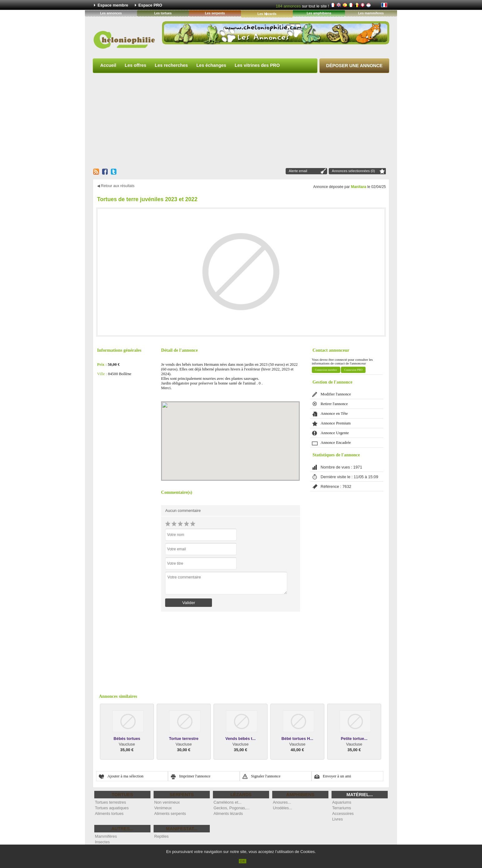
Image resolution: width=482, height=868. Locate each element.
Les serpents (215, 13)
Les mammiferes (371, 13)
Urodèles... (283, 808)
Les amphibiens (319, 13)
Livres (337, 819)
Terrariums (342, 808)
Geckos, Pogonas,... (231, 808)
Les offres (136, 65)
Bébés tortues (127, 739)
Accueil (108, 65)
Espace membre (113, 5)
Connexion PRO (353, 370)
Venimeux (163, 808)
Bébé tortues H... (298, 739)
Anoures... (282, 802)
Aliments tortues (109, 813)
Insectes (102, 842)
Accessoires (343, 813)
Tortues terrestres (111, 802)
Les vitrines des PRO (257, 65)
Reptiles (161, 836)
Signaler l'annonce (266, 776)
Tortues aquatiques (112, 808)
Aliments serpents (170, 813)
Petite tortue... (354, 739)
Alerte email (298, 171)
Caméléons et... (228, 802)
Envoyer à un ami (337, 776)
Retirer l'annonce (334, 404)
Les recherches (171, 65)
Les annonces (111, 13)
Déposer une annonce (354, 66)
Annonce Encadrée (336, 443)
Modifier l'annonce (336, 394)
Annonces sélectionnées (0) (353, 171)
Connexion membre (326, 370)
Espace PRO (150, 5)
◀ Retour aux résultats (116, 186)
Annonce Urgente (335, 433)
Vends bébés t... (241, 739)
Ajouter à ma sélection (125, 776)
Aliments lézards (228, 813)
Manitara (359, 187)
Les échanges (211, 65)
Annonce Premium (336, 423)
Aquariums (342, 802)
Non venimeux (167, 802)
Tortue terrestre (184, 739)
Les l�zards (267, 14)
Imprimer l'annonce (195, 776)
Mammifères (106, 836)
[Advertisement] (241, 120)
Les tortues (163, 13)
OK (243, 861)
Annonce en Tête (334, 414)
